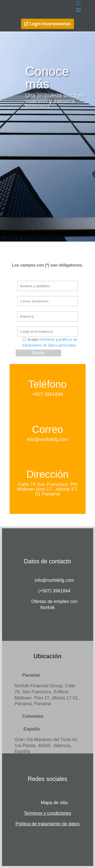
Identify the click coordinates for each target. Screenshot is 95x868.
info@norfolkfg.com (48, 439)
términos (48, 339)
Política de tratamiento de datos (48, 824)
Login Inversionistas (50, 24)
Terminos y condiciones (48, 813)
